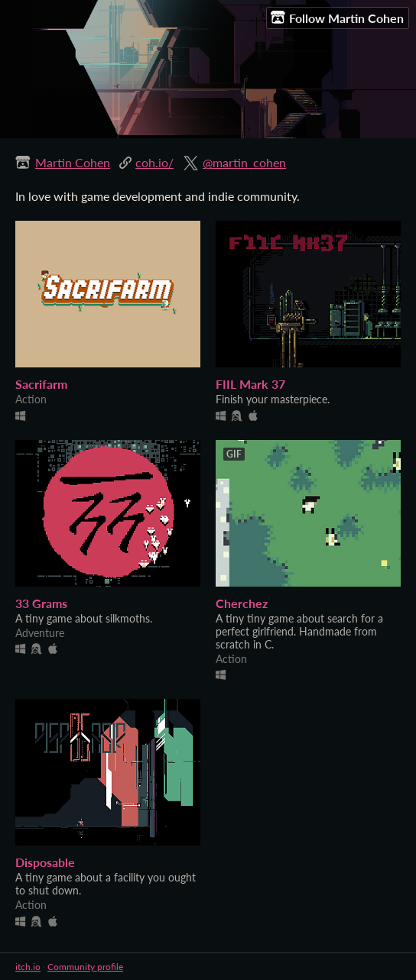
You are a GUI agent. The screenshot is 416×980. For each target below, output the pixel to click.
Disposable (45, 862)
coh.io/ (154, 162)
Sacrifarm (41, 384)
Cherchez (242, 603)
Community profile (85, 967)
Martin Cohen (73, 162)
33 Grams (41, 603)
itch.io (28, 967)
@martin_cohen (244, 162)
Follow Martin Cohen (337, 18)
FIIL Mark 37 (250, 384)
